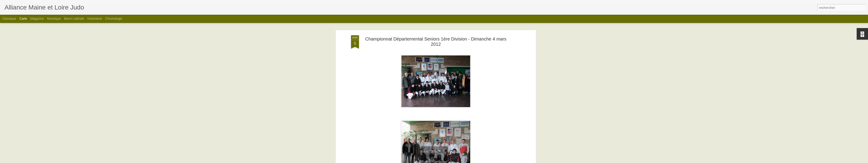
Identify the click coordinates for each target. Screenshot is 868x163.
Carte (23, 19)
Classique (9, 19)
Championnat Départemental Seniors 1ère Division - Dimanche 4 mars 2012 (436, 42)
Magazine (37, 19)
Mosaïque (54, 19)
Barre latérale (74, 19)
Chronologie (114, 19)
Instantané (95, 19)
